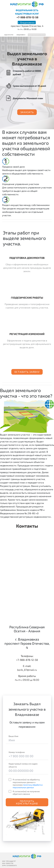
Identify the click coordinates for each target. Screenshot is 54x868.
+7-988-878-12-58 (27, 17)
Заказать (27, 112)
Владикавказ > (21, 35)
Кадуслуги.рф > (9, 35)
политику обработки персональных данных (28, 786)
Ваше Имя (13, 736)
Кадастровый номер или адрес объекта (23, 765)
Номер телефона (17, 752)
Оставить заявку (27, 372)
